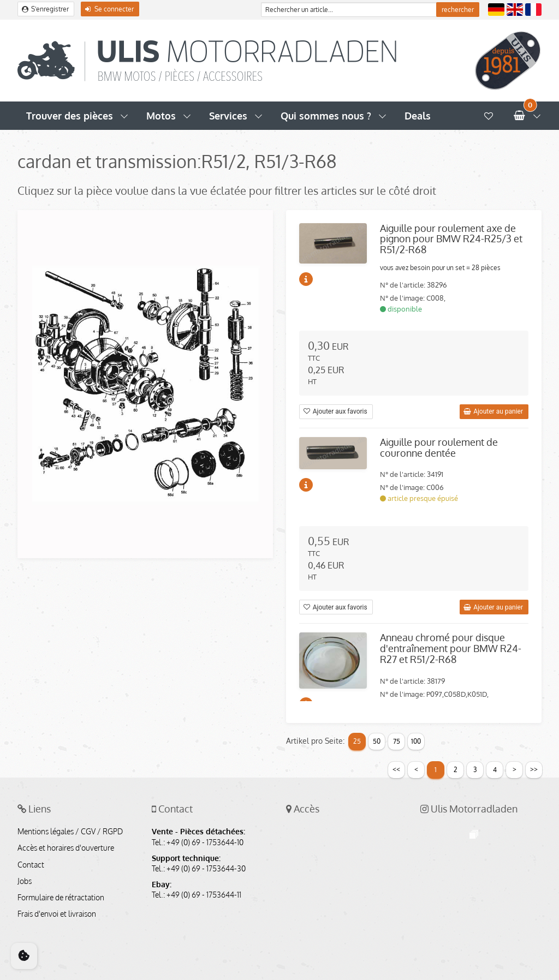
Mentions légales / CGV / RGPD (70, 832)
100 (416, 741)
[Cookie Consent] (24, 956)
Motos (161, 116)
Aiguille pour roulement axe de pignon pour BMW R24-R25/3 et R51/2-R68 (451, 239)
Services (228, 116)
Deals (418, 116)
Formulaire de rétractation (61, 898)
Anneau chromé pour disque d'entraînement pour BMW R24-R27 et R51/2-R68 (451, 648)
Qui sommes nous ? (326, 116)
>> (534, 769)
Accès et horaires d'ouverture (66, 848)
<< (396, 769)
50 (377, 741)
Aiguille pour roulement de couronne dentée (439, 447)
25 (357, 741)
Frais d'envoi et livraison (57, 914)
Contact (31, 865)
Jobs (25, 881)
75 (397, 741)
